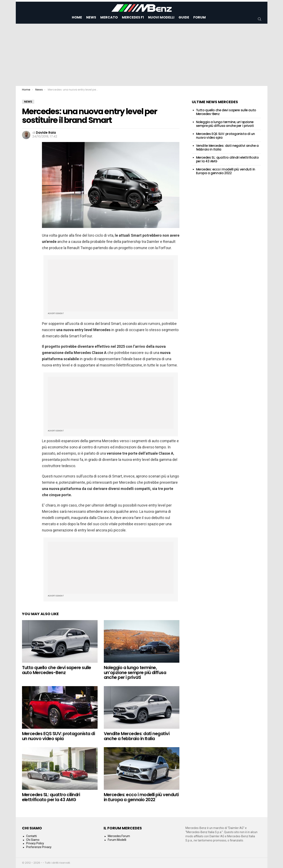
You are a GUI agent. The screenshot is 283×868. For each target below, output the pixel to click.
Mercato (109, 17)
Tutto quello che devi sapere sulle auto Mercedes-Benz (57, 670)
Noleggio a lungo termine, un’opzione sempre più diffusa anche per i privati (135, 672)
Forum (200, 17)
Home (77, 17)
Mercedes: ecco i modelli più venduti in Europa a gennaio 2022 (141, 797)
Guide (184, 17)
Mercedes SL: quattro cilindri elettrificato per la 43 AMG (51, 797)
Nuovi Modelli (161, 17)
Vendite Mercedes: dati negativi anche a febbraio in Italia (137, 736)
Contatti (31, 836)
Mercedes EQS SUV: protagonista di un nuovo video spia (59, 736)
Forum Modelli (117, 840)
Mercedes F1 (133, 17)
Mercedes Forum (119, 836)
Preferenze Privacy (39, 847)
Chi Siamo (33, 840)
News (91, 17)
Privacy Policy (35, 843)
